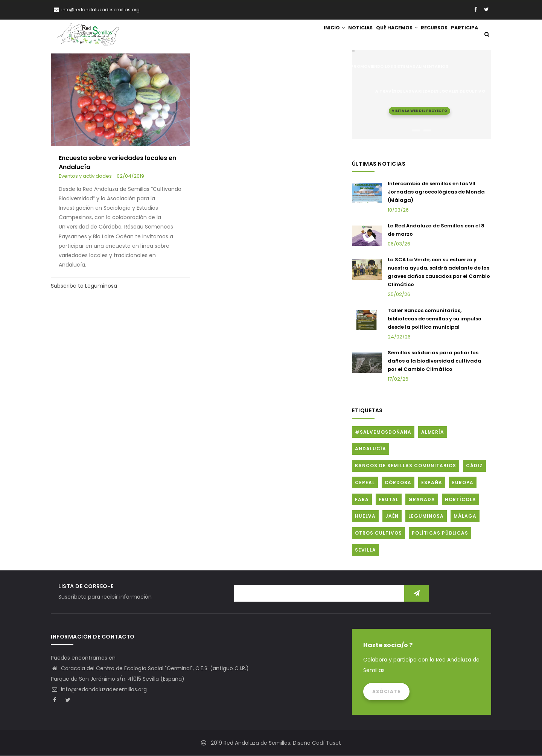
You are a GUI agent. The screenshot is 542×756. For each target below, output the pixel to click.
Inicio (315, 35)
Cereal (365, 483)
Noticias (346, 35)
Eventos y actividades (85, 177)
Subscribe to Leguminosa (84, 287)
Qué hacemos (386, 35)
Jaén (392, 517)
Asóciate (386, 692)
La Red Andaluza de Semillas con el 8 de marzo (436, 231)
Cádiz (474, 466)
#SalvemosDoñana (383, 432)
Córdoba (398, 483)
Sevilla (365, 551)
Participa (463, 35)
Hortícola (461, 500)
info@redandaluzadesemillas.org (99, 690)
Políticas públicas (440, 534)
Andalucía (371, 449)
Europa (463, 483)
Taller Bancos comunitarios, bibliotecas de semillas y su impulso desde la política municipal (435, 319)
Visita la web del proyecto (419, 111)
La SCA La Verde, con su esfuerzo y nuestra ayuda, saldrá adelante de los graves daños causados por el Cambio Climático (439, 273)
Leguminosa (426, 517)
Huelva (365, 517)
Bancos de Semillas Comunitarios (406, 466)
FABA (362, 500)
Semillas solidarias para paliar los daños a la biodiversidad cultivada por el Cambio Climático (435, 362)
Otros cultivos (378, 534)
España (432, 483)
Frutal (389, 500)
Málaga (465, 517)
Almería (433, 432)
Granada (422, 500)
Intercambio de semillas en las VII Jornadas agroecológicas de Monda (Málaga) (436, 192)
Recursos (428, 35)
